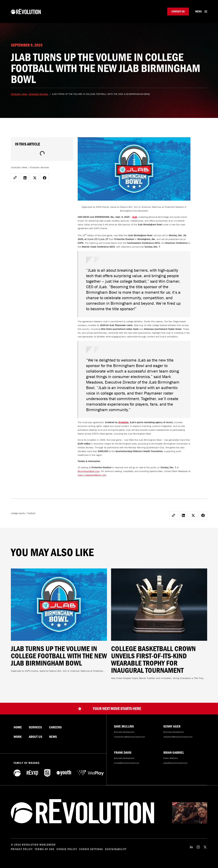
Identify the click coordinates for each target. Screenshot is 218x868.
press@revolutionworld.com (175, 767)
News (53, 741)
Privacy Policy (22, 853)
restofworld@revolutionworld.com (178, 741)
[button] (25, 182)
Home (18, 731)
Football (31, 517)
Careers (55, 731)
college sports (18, 517)
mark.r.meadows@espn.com (92, 479)
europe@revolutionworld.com (127, 767)
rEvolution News (19, 98)
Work (18, 741)
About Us (35, 741)
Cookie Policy (67, 853)
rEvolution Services (38, 98)
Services (35, 731)
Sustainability (116, 853)
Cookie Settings (91, 853)
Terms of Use (45, 853)
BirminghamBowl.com (89, 475)
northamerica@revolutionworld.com (129, 741)
